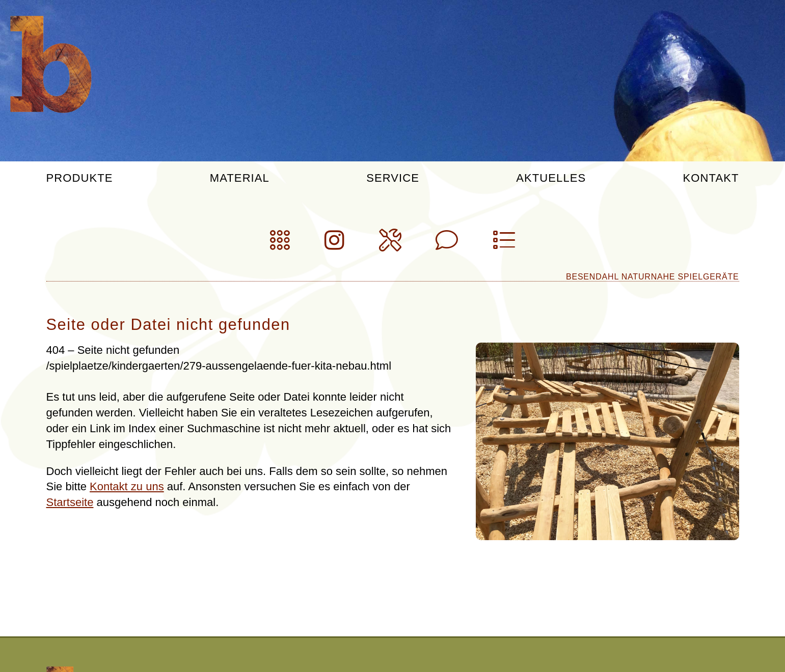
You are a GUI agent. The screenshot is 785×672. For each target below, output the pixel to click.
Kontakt (711, 178)
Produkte (80, 178)
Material (240, 178)
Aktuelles (551, 178)
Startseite (70, 502)
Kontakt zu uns (127, 486)
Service (393, 178)
